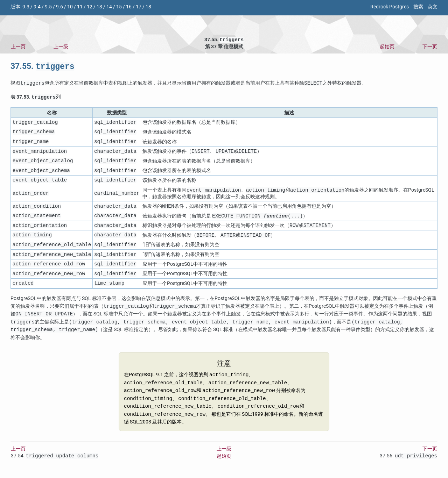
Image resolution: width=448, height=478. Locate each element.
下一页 (430, 47)
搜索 (418, 7)
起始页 (387, 47)
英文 (433, 7)
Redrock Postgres (390, 7)
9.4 (37, 7)
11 (80, 7)
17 (139, 7)
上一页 (18, 47)
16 (129, 7)
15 (119, 7)
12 (90, 7)
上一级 (61, 47)
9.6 (59, 7)
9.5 (48, 7)
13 (99, 7)
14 (109, 7)
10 (70, 7)
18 (148, 7)
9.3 (26, 7)
